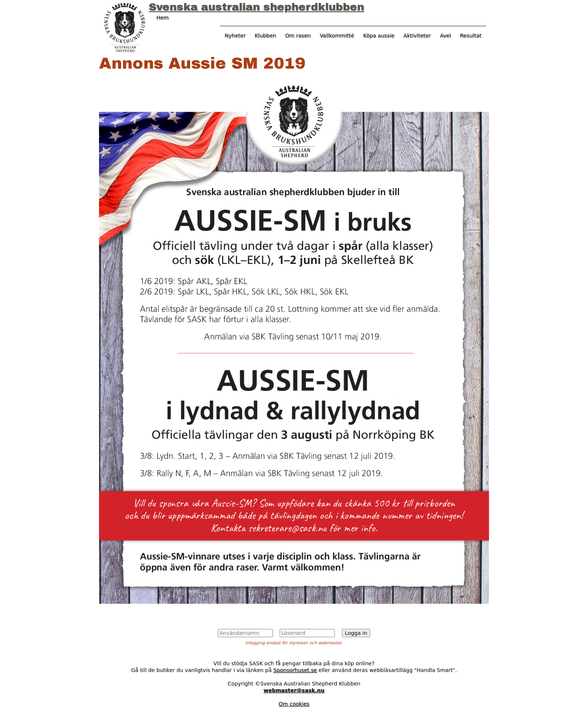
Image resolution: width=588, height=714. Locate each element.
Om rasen (298, 36)
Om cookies (294, 704)
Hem (163, 18)
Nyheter (235, 36)
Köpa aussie (379, 36)
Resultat (471, 36)
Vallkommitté (337, 36)
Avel (445, 36)
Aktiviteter (417, 36)
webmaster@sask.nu (294, 690)
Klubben (265, 36)
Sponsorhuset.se (295, 670)
